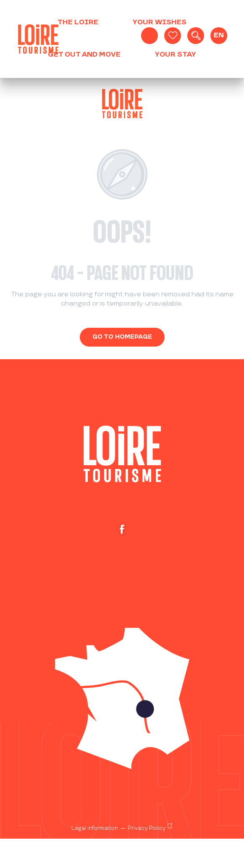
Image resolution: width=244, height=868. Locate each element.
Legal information (95, 828)
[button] (196, 36)
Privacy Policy (147, 828)
